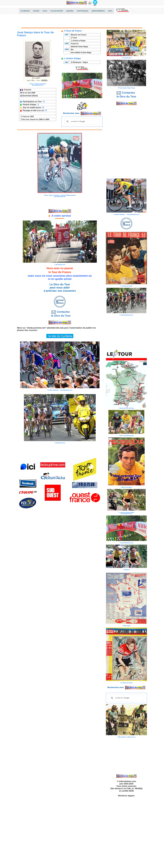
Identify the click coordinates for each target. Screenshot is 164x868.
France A (75, 44)
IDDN (131, 791)
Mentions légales (126, 796)
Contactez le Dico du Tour (60, 314)
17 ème (74, 38)
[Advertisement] (82, 21)
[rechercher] (82, 122)
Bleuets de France (79, 35)
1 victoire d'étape (78, 41)
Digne (85, 62)
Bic (72, 50)
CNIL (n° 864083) (135, 789)
